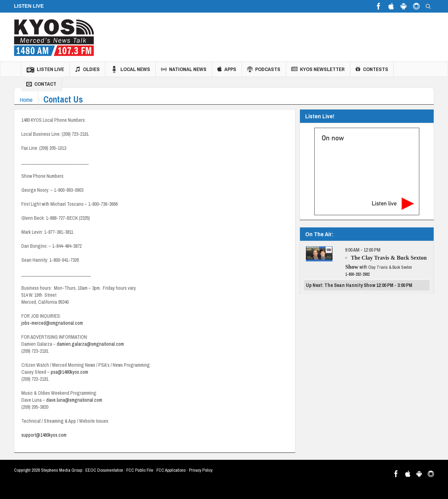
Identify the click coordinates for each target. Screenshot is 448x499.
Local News (130, 69)
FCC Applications (171, 470)
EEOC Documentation (104, 470)
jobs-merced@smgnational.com (52, 323)
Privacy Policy (201, 470)
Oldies (87, 69)
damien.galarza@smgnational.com (90, 344)
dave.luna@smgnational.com (74, 400)
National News (184, 69)
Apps (227, 69)
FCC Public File (140, 470)
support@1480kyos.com (44, 435)
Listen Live (45, 69)
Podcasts (264, 69)
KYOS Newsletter (318, 69)
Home (28, 100)
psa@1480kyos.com (69, 372)
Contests (372, 69)
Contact (41, 84)
